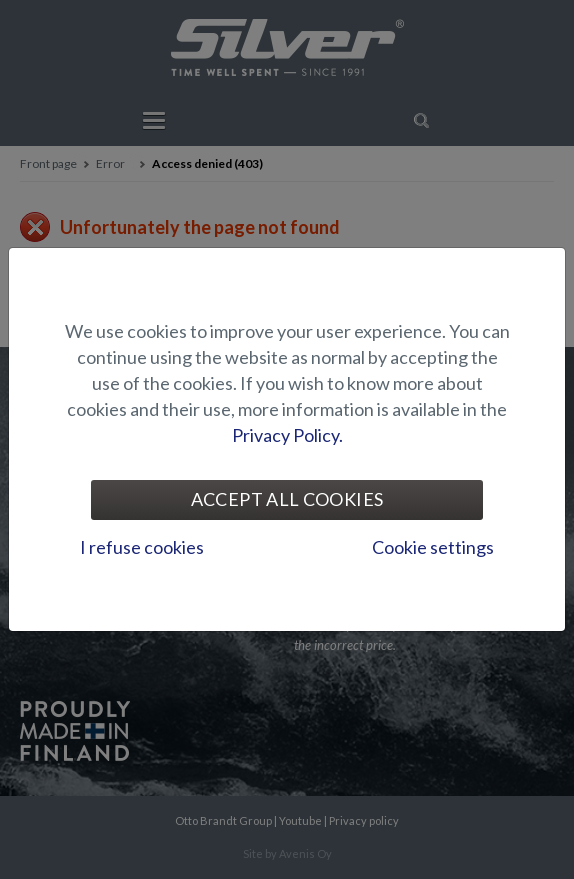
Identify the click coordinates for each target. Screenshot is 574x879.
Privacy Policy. (287, 435)
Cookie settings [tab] (433, 547)
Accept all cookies (287, 499)
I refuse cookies (142, 547)
